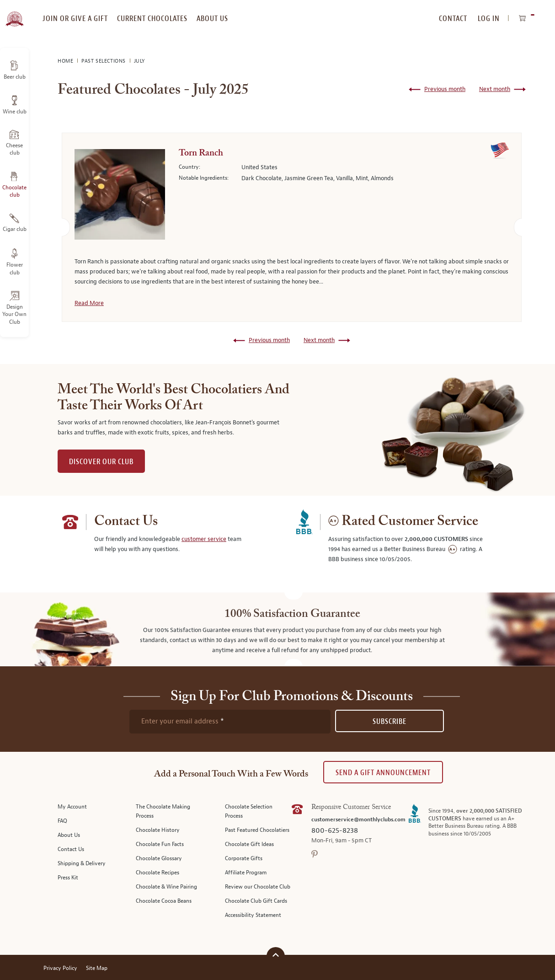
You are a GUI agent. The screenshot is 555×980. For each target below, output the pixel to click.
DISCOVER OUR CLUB (101, 462)
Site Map (97, 968)
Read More (89, 303)
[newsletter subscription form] (230, 722)
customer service (204, 539)
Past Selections (104, 61)
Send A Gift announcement (383, 773)
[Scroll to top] (276, 955)
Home (66, 61)
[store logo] (14, 14)
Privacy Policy (60, 968)
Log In (489, 19)
